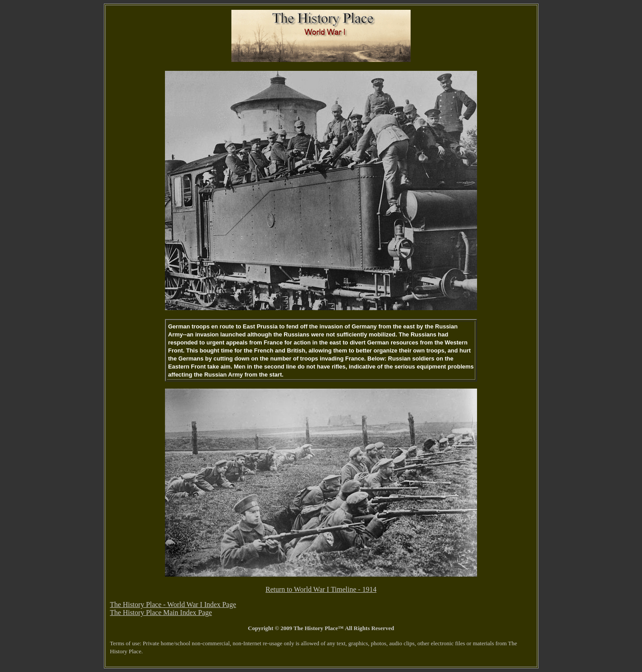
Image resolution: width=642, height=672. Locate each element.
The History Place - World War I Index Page (173, 604)
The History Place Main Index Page (161, 613)
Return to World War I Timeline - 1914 (321, 589)
